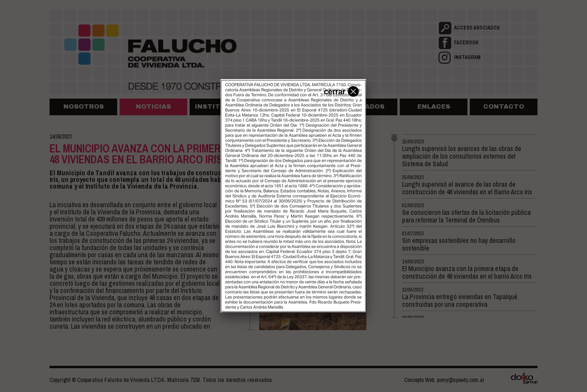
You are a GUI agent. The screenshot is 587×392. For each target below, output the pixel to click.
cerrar (340, 91)
